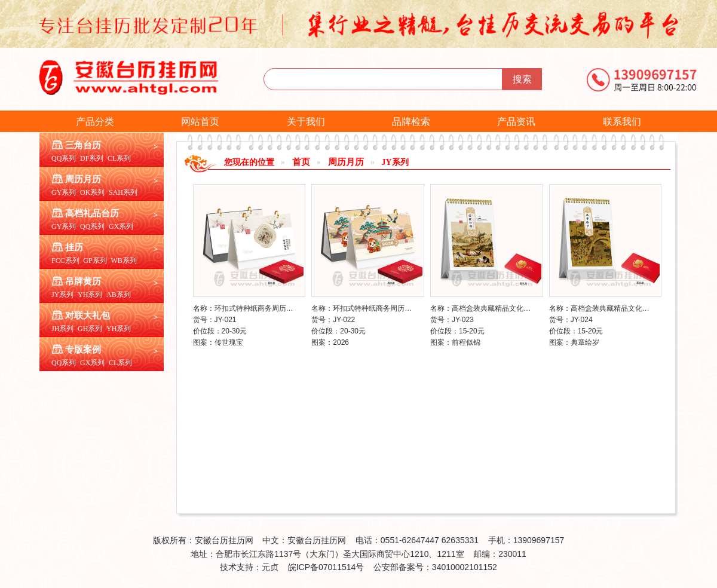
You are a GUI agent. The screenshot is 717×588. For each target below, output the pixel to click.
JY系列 (62, 295)
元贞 (270, 567)
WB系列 (123, 261)
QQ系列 (64, 158)
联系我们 (622, 122)
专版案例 (83, 350)
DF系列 (92, 158)
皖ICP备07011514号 (326, 567)
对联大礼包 (88, 316)
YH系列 (90, 295)
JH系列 (62, 329)
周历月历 (83, 179)
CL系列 (119, 158)
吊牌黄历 (83, 281)
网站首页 (200, 122)
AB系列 (119, 295)
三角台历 (83, 145)
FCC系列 (65, 261)
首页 (301, 162)
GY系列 (64, 192)
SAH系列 (123, 192)
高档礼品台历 (92, 213)
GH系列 (90, 329)
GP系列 (95, 261)
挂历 (74, 247)
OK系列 (92, 192)
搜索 (522, 79)
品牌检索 (411, 122)
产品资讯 (516, 122)
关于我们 (306, 122)
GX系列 (121, 226)
